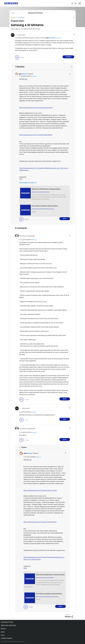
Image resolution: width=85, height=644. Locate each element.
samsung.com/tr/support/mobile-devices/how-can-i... (43, 209)
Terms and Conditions (8, 625)
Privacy (3, 629)
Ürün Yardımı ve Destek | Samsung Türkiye (45, 206)
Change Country (6, 638)
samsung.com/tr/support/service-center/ (41, 192)
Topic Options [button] (71, 17)
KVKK (3, 635)
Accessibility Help (7, 622)
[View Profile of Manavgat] (51, 38)
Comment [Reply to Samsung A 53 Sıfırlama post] (68, 57)
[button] (71, 35)
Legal (3, 632)
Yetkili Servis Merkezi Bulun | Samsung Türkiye (46, 189)
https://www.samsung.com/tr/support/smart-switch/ (36, 135)
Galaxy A (59, 38)
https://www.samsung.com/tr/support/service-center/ (36, 108)
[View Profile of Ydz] (16, 35)
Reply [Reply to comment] (65, 219)
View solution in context (27, 183)
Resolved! (21, 18)
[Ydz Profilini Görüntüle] (26, 79)
